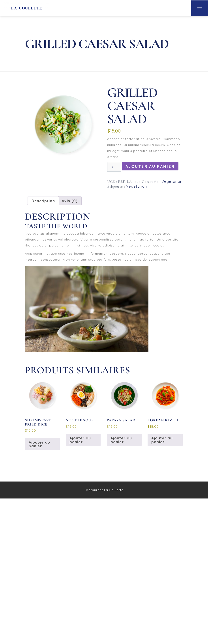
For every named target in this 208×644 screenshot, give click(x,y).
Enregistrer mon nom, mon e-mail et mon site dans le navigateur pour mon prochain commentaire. (102, 486)
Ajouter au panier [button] (39, 590)
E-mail (34, 459)
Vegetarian (172, 181)
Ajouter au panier (150, 166)
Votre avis (36, 417)
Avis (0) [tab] (70, 201)
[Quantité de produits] (114, 167)
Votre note (36, 402)
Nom (31, 441)
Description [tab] (43, 201)
